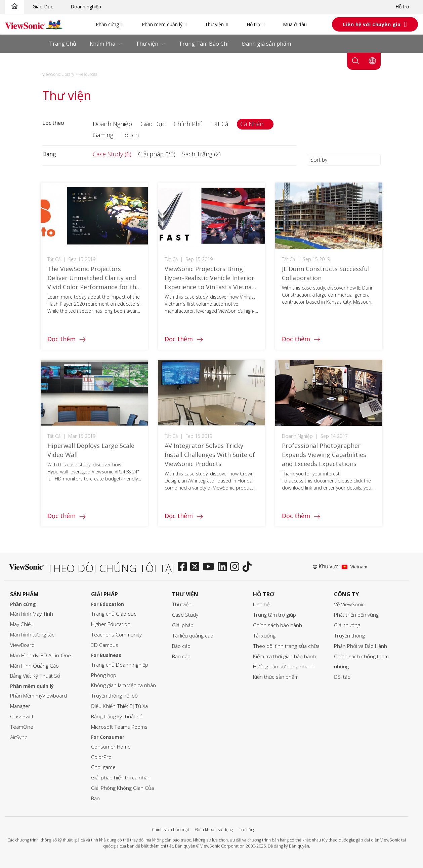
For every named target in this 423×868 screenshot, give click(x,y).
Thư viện (214, 24)
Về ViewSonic (349, 604)
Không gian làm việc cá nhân (123, 685)
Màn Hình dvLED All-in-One (40, 655)
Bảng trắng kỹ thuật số (117, 717)
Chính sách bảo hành (278, 625)
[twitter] (196, 567)
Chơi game (103, 767)
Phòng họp (104, 675)
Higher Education (111, 624)
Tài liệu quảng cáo (193, 636)
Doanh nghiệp (86, 7)
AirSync (19, 737)
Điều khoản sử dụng (214, 830)
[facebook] (184, 567)
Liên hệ (261, 604)
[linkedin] (224, 567)
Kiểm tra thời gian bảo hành (284, 656)
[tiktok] (249, 567)
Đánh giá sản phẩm (266, 44)
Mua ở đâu (295, 24)
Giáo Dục (43, 7)
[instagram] (236, 567)
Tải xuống (264, 636)
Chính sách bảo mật (171, 830)
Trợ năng (247, 830)
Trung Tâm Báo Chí (204, 44)
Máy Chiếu (22, 624)
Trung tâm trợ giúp (274, 615)
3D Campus (105, 645)
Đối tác (342, 677)
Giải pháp (183, 625)
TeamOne (22, 727)
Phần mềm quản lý (162, 24)
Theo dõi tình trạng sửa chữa (286, 646)
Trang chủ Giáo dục (114, 614)
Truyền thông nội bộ (114, 696)
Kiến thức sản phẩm (276, 677)
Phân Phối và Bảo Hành (361, 646)
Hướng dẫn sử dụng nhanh (284, 667)
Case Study (185, 615)
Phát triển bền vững (356, 615)
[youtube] (210, 567)
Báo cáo (181, 646)
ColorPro (101, 757)
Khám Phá (103, 44)
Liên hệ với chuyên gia (372, 24)
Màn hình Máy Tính (32, 614)
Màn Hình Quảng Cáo (34, 666)
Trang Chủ (63, 44)
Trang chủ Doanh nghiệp (120, 665)
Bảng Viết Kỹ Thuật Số (35, 676)
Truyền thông (349, 636)
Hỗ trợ (402, 7)
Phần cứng (107, 24)
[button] (113, 124)
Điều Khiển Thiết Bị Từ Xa (119, 706)
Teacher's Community (116, 635)
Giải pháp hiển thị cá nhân (121, 778)
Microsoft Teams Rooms (119, 727)
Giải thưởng (347, 625)
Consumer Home (111, 747)
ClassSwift (22, 717)
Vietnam (354, 567)
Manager (20, 706)
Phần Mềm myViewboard (38, 696)
